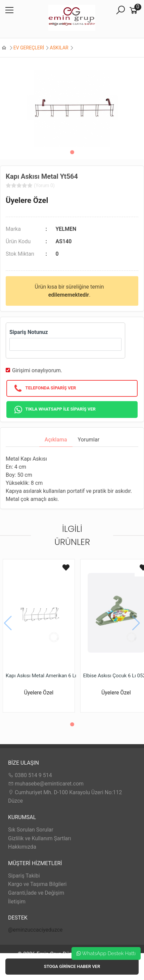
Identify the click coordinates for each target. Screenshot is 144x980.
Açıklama (56, 440)
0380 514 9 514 (30, 775)
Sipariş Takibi (24, 876)
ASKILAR (59, 48)
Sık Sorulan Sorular (31, 830)
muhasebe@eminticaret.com (46, 784)
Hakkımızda (22, 847)
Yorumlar (89, 440)
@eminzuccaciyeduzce (35, 930)
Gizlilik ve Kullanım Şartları (40, 838)
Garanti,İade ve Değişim (36, 893)
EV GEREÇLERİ (29, 48)
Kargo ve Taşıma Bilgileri (37, 884)
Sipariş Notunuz (29, 332)
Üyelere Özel (27, 200)
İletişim (17, 902)
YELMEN (66, 229)
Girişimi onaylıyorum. (37, 370)
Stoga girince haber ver (72, 966)
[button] (72, 152)
